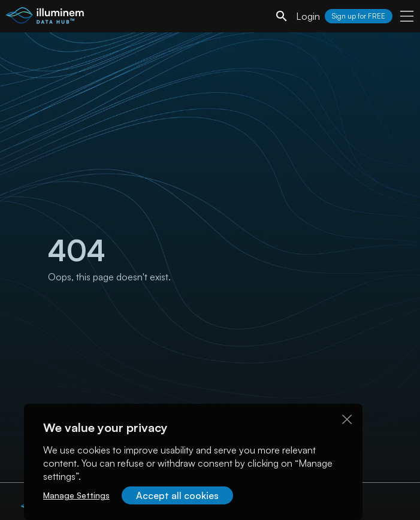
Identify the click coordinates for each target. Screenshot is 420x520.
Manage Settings (76, 495)
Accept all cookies (177, 495)
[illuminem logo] (45, 18)
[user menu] (407, 16)
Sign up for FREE (359, 16)
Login (308, 16)
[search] (282, 16)
